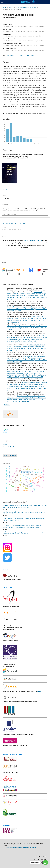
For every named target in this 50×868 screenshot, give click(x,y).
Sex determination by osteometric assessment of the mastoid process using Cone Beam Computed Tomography (25, 506)
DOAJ (39, 691)
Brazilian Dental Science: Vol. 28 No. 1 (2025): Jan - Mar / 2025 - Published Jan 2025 (26, 376)
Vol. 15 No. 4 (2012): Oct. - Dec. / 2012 (26, 7)
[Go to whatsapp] (45, 862)
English (5, 444)
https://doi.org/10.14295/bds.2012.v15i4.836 (20, 55)
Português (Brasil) (9, 447)
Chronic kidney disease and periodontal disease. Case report (26, 307)
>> (9, 405)
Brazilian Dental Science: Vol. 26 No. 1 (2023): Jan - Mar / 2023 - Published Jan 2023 (27, 298)
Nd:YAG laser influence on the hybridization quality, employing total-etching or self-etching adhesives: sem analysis (27, 398)
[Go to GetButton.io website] (45, 866)
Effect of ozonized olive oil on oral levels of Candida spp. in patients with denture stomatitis (27, 337)
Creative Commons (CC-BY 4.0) (33, 240)
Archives (11, 7)
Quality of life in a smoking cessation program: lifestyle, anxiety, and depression (26, 317)
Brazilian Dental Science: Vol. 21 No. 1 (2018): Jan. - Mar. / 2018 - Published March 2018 (25, 340)
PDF (6, 189)
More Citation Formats (10, 214)
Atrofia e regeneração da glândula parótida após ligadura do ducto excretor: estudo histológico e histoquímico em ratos (26, 347)
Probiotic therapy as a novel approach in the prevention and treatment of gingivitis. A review (26, 357)
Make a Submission (10, 455)
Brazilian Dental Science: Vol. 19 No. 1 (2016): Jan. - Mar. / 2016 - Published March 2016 (26, 401)
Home (5, 7)
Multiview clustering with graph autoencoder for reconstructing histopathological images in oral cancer (23, 533)
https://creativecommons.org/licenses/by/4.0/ (21, 848)
